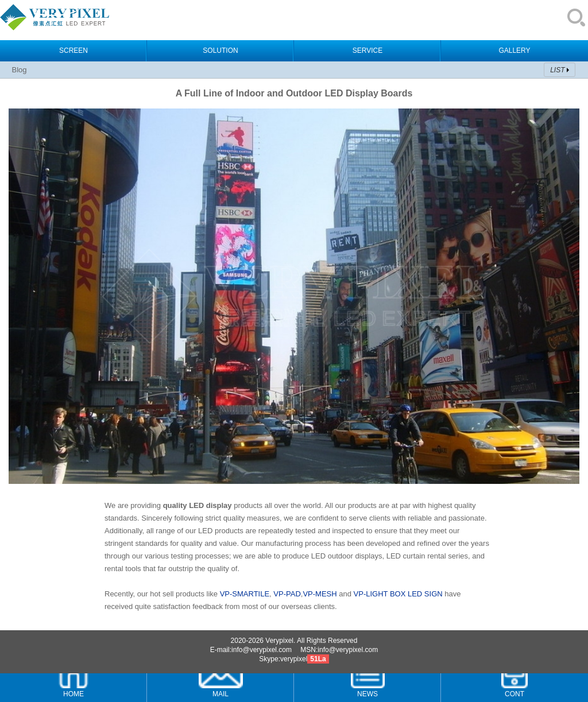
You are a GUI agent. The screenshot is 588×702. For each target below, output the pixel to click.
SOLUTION (220, 51)
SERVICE (367, 51)
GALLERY (514, 51)
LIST (557, 70)
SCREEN (73, 51)
